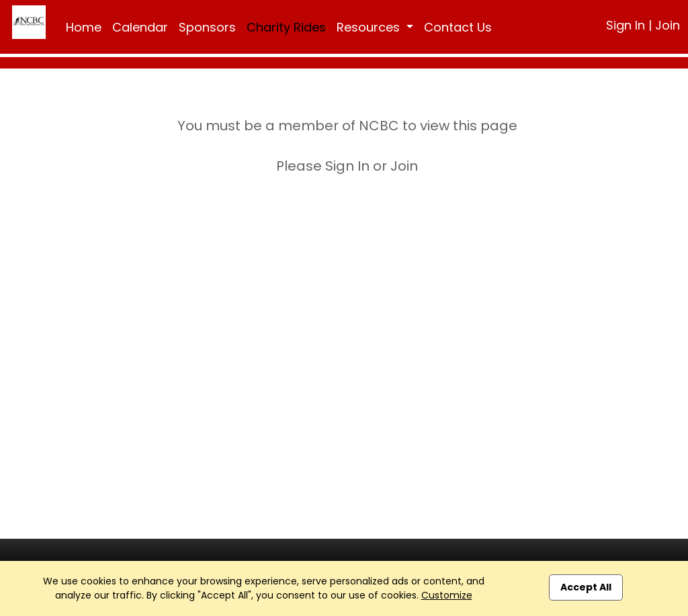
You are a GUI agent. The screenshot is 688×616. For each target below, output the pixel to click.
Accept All (586, 587)
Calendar (140, 27)
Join (668, 25)
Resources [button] (370, 27)
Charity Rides (286, 27)
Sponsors (207, 27)
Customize (447, 595)
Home (84, 27)
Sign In (626, 25)
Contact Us (458, 27)
